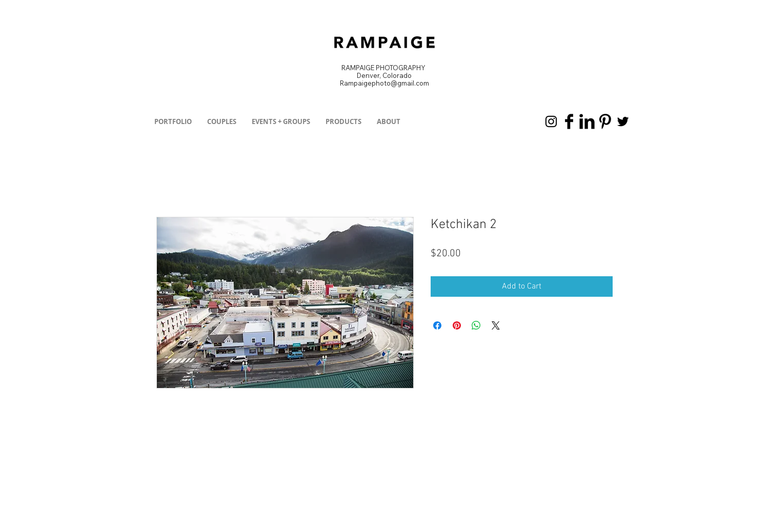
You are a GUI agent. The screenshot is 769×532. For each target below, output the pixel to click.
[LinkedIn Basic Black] (587, 121)
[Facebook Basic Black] (569, 121)
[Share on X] (496, 325)
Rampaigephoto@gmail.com (385, 83)
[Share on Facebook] (437, 325)
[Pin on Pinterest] (457, 325)
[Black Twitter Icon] (623, 121)
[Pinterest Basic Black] (605, 121)
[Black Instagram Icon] (551, 121)
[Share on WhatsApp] (476, 325)
